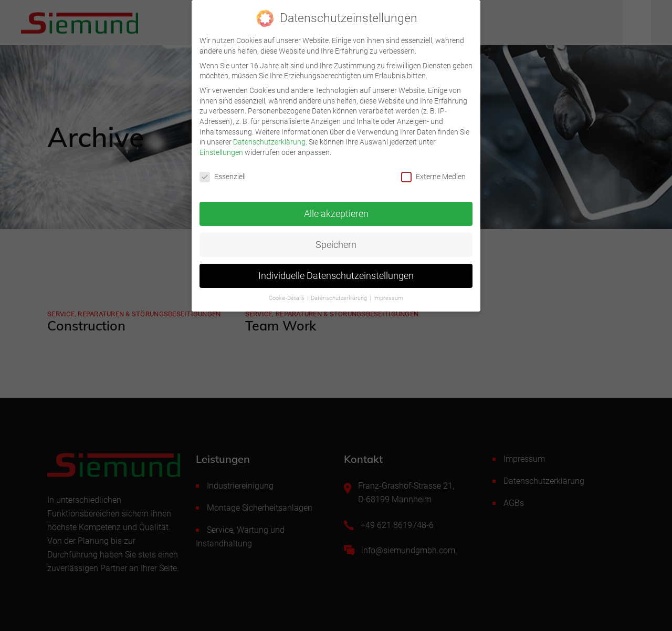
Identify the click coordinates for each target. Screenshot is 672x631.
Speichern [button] (336, 240)
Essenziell (223, 172)
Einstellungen (221, 147)
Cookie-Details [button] (287, 293)
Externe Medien (433, 172)
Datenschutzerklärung (269, 137)
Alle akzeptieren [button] (336, 209)
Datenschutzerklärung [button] (340, 293)
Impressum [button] (388, 293)
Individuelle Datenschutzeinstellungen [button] (336, 271)
